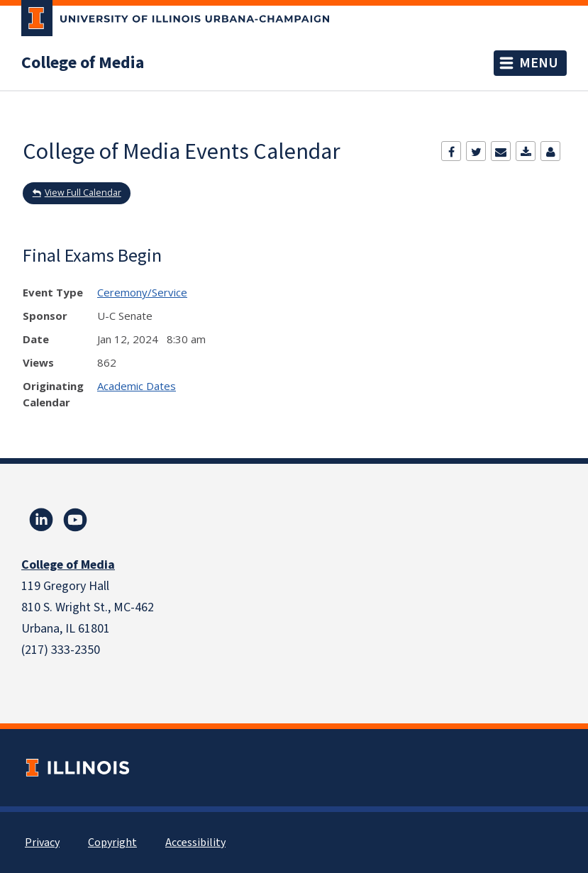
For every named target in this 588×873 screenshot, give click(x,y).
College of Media (83, 63)
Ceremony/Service (142, 292)
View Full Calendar (83, 193)
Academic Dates (137, 386)
